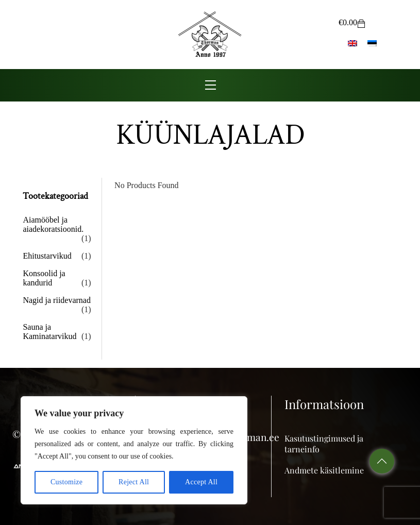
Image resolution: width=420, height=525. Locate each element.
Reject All (134, 482)
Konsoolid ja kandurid (44, 278)
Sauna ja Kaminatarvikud (49, 332)
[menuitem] (352, 43)
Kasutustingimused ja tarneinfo (324, 444)
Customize (66, 482)
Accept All (201, 482)
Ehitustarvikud (47, 256)
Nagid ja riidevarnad (57, 300)
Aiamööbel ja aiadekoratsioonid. (53, 224)
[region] (134, 450)
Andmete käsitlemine (324, 470)
